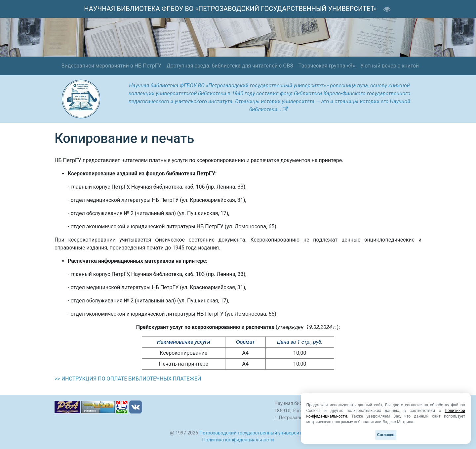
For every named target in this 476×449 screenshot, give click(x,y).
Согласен (386, 435)
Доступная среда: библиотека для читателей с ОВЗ (230, 66)
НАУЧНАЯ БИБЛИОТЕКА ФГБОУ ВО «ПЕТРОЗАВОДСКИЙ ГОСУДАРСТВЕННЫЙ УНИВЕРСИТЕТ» (230, 9)
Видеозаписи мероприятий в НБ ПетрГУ (111, 66)
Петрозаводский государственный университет (253, 433)
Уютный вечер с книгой (390, 66)
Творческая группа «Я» (327, 66)
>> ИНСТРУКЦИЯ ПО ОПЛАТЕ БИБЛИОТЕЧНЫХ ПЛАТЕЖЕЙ (128, 379)
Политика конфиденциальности (238, 440)
